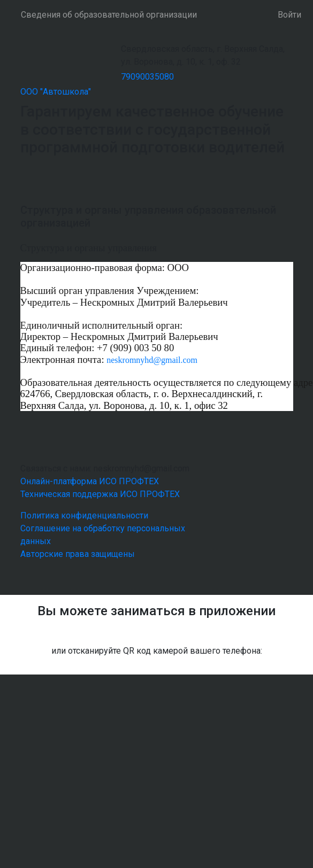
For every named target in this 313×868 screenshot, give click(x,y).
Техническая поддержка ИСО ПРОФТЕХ (100, 494)
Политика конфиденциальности (84, 516)
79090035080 (147, 77)
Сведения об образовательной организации (109, 15)
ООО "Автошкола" (56, 92)
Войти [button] (289, 15)
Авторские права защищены (78, 554)
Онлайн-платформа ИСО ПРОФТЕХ (90, 481)
